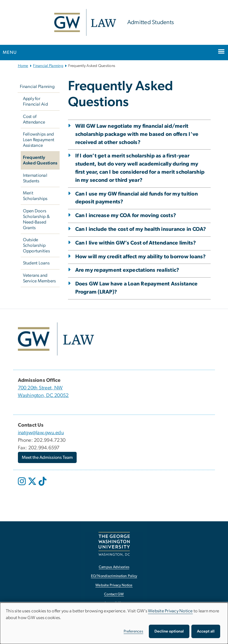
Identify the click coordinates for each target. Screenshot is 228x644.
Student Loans (36, 263)
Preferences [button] (133, 631)
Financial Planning (48, 66)
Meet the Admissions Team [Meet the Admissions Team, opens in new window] (47, 457)
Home (23, 66)
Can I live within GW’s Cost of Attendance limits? (136, 243)
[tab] (139, 210)
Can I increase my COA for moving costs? (126, 216)
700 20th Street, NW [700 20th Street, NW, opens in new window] (40, 388)
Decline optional (169, 631)
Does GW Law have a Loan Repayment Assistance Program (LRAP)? (137, 288)
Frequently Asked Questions (40, 160)
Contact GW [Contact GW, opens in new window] (114, 594)
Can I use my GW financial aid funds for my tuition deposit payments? (137, 198)
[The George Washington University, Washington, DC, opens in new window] (114, 544)
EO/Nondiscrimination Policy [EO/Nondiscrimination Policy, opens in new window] (114, 576)
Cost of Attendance (34, 119)
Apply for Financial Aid (35, 101)
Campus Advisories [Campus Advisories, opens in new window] (114, 567)
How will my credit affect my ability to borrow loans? (141, 257)
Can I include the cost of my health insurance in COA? (141, 229)
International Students (35, 178)
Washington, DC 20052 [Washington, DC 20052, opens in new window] (43, 396)
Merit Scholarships (35, 196)
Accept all (206, 631)
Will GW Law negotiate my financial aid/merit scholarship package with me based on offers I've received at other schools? (137, 134)
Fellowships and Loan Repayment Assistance (39, 140)
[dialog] (114, 623)
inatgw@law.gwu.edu (41, 433)
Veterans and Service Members (39, 278)
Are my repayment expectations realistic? (127, 270)
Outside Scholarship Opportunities (36, 245)
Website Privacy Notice (170, 611)
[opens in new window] (22, 485)
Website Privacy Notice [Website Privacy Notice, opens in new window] (114, 585)
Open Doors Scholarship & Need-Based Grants (36, 219)
